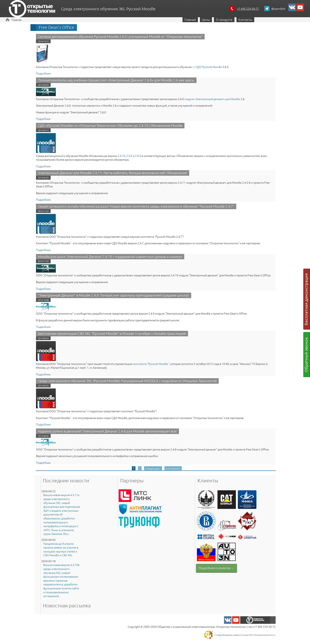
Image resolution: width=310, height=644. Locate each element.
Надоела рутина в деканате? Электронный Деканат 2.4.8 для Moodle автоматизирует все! (107, 431)
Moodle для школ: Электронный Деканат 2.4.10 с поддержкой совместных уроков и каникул (110, 257)
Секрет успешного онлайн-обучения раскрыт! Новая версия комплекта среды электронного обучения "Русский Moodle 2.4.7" (136, 206)
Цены (206, 19)
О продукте (224, 19)
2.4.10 (121, 156)
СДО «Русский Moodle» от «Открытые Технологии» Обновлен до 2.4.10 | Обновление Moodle (110, 125)
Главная (17, 20)
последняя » (173, 468)
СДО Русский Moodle (208, 67)
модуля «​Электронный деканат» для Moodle (212, 99)
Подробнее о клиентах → (216, 568)
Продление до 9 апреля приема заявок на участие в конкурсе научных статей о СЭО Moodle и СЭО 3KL (61, 550)
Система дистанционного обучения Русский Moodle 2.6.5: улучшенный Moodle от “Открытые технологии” (120, 36)
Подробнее (43, 73)
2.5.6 (129, 156)
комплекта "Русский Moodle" (151, 364)
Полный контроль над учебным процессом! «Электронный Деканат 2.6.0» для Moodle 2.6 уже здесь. (116, 80)
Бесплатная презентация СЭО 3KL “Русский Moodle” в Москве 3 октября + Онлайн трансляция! (112, 333)
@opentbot (278, 9)
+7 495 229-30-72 (248, 9)
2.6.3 (138, 156)
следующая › (153, 468)
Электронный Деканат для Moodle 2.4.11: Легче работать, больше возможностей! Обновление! (113, 173)
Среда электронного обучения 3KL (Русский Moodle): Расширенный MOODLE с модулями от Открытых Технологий (127, 381)
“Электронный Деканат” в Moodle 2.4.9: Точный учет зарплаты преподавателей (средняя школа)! (114, 295)
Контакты (245, 19)
